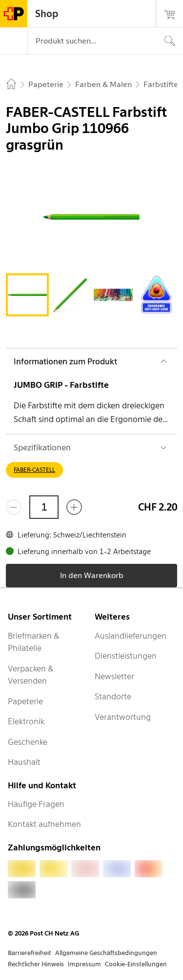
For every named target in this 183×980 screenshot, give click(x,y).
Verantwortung (123, 717)
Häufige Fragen (36, 804)
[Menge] (44, 507)
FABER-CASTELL (34, 470)
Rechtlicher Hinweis (36, 964)
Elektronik (26, 721)
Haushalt (24, 762)
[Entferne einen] (14, 507)
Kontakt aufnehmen (44, 824)
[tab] (27, 295)
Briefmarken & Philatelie (34, 642)
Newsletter (114, 676)
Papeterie (25, 701)
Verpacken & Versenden (31, 675)
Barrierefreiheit (30, 953)
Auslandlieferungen (131, 636)
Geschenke (28, 742)
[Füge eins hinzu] (74, 507)
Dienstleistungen (126, 656)
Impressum (84, 964)
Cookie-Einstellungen (136, 964)
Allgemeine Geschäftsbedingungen (106, 953)
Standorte (113, 696)
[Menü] (14, 41)
